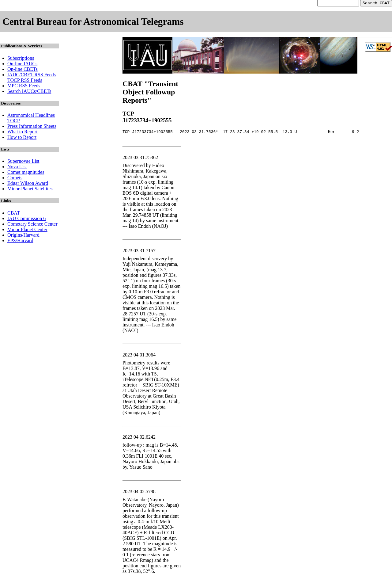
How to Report (22, 138)
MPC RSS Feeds (24, 87)
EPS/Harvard (20, 241)
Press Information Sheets (32, 127)
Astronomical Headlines (31, 116)
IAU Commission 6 (26, 219)
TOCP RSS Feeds (25, 81)
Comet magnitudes (26, 173)
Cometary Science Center (32, 225)
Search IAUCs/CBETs (29, 92)
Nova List (17, 168)
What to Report (23, 133)
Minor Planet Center (27, 230)
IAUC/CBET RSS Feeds (32, 76)
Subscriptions (21, 59)
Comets (15, 179)
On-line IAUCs (22, 65)
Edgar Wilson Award (28, 184)
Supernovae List (23, 162)
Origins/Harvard (23, 236)
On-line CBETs (23, 70)
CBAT (14, 214)
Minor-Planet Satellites (30, 190)
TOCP (14, 122)
